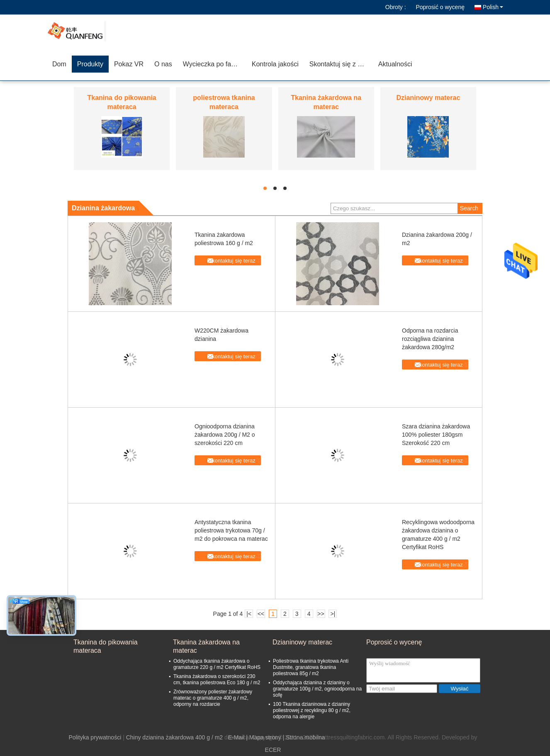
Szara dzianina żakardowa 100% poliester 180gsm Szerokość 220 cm (436, 435)
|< (249, 614)
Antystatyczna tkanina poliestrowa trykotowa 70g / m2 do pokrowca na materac (231, 530)
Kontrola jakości (275, 64)
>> (321, 614)
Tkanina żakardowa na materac (206, 646)
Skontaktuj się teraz (232, 261)
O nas (163, 64)
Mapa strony (265, 737)
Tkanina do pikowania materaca (106, 646)
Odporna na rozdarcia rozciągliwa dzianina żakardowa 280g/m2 (430, 339)
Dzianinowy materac (428, 98)
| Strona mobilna (304, 737)
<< (261, 614)
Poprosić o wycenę (440, 7)
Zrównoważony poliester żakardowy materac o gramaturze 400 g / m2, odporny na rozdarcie (213, 698)
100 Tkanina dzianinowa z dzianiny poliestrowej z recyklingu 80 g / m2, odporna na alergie (312, 710)
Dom (59, 64)
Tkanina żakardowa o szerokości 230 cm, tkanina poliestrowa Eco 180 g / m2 (217, 679)
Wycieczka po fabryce (215, 64)
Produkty (90, 64)
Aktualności (395, 64)
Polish (493, 7)
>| (333, 614)
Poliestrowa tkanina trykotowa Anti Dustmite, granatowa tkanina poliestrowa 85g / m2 (311, 667)
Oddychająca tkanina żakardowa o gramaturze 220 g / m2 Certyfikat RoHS (217, 664)
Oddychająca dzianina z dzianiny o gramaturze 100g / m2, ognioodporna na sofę (317, 689)
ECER (273, 750)
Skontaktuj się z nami (341, 64)
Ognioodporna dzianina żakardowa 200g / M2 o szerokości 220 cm (225, 435)
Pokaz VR (129, 64)
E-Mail (236, 737)
